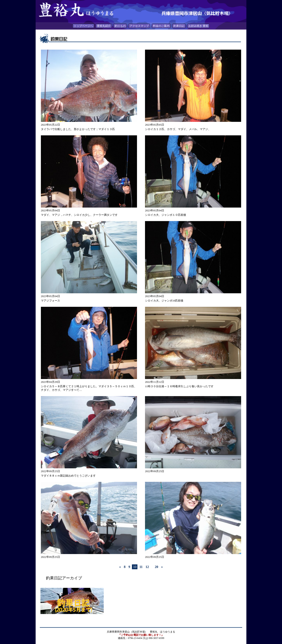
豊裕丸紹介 (104, 26)
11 (141, 567)
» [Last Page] (162, 567)
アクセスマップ (139, 26)
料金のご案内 (161, 26)
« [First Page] (120, 567)
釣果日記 (179, 26)
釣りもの (120, 26)
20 (157, 567)
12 (147, 567)
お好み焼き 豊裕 (198, 26)
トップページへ (83, 26)
